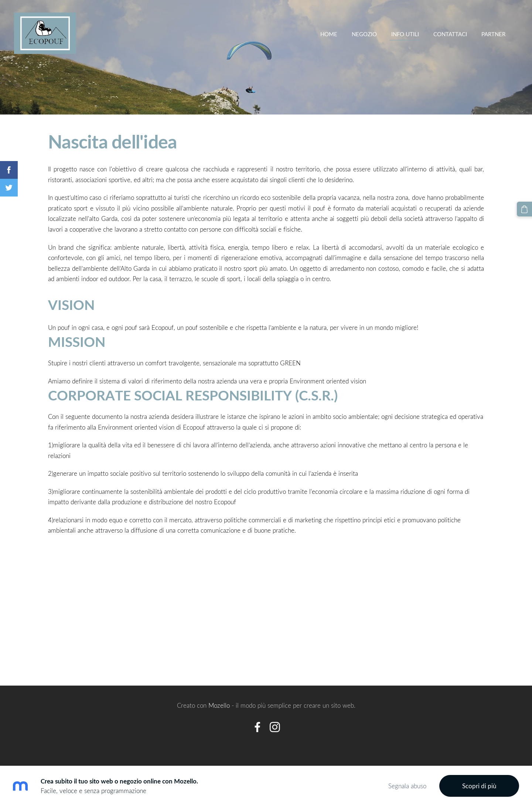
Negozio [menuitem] (364, 34)
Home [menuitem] (328, 34)
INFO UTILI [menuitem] (404, 34)
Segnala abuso (407, 786)
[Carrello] (525, 209)
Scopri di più (479, 786)
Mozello (219, 705)
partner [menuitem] (493, 34)
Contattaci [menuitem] (449, 34)
